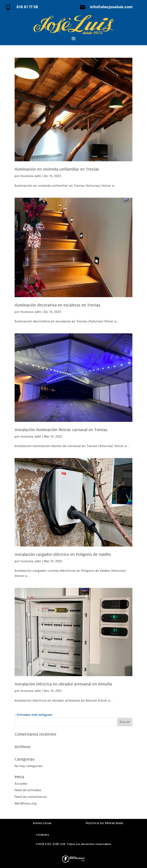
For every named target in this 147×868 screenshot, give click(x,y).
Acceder (21, 784)
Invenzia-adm (31, 176)
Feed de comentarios (31, 797)
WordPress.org (26, 804)
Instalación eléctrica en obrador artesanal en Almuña (63, 684)
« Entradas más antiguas (33, 715)
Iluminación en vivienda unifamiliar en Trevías (57, 170)
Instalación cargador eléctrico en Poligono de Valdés (63, 555)
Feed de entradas (28, 790)
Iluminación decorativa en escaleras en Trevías (57, 305)
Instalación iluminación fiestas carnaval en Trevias (61, 430)
